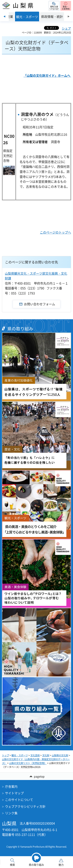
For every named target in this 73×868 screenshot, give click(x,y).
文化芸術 (35, 755)
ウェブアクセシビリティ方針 (25, 806)
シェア (66, 28)
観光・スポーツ (20, 755)
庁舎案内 (11, 786)
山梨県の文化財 (60, 755)
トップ (5, 755)
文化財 (46, 755)
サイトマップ (14, 793)
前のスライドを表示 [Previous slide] (4, 16)
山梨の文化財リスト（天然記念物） (28, 763)
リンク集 (11, 813)
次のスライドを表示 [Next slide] (69, 16)
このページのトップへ (55, 232)
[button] (54, 6)
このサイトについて (19, 800)
